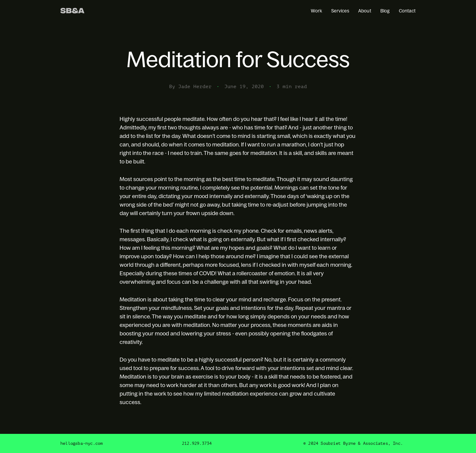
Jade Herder (195, 86)
